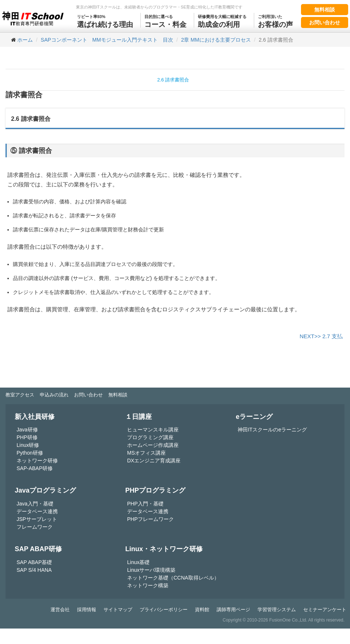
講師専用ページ (233, 610)
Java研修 (27, 430)
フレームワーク (35, 527)
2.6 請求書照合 (173, 80)
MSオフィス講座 (146, 453)
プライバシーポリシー (164, 610)
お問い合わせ (325, 22)
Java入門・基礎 (35, 504)
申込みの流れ (54, 395)
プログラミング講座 (150, 437)
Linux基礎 (138, 562)
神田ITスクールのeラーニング (272, 430)
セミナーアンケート (325, 610)
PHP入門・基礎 (145, 504)
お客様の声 (275, 21)
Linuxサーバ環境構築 (151, 570)
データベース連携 (37, 511)
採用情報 (87, 610)
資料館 (202, 610)
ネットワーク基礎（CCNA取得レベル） (173, 578)
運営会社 (60, 610)
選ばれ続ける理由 (105, 21)
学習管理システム (277, 610)
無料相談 (325, 10)
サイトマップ (118, 610)
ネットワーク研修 (37, 461)
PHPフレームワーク (150, 519)
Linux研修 (28, 445)
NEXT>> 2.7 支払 (321, 336)
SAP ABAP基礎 (34, 562)
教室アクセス (20, 395)
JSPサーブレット (37, 519)
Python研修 (30, 453)
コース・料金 (165, 21)
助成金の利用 (222, 21)
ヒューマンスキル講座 (153, 430)
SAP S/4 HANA (34, 570)
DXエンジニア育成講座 (154, 461)
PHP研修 (27, 437)
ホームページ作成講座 (153, 445)
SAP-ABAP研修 (35, 468)
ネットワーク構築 (148, 585)
